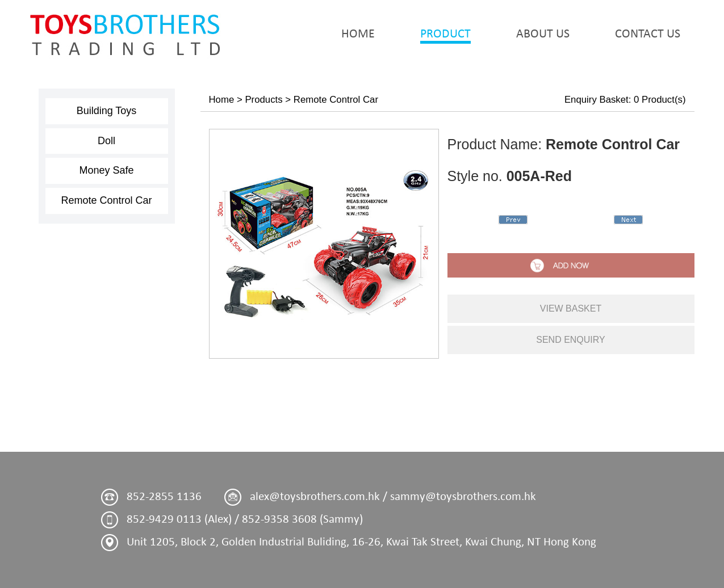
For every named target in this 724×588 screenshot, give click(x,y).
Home (222, 100)
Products (263, 100)
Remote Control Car (106, 200)
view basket (571, 308)
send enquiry (571, 340)
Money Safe (106, 170)
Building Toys (107, 111)
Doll (106, 141)
